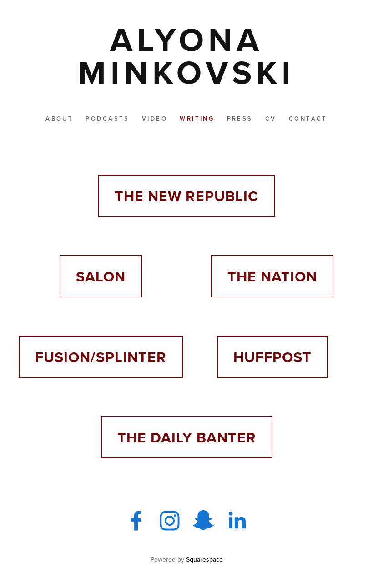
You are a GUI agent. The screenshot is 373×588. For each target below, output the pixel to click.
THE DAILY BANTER (187, 437)
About (59, 118)
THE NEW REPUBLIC (186, 196)
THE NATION (272, 276)
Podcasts (107, 118)
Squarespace (204, 559)
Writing (197, 118)
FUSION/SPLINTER (101, 357)
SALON (101, 276)
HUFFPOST (272, 357)
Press (240, 118)
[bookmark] (186, 55)
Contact (308, 118)
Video (155, 118)
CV (271, 118)
